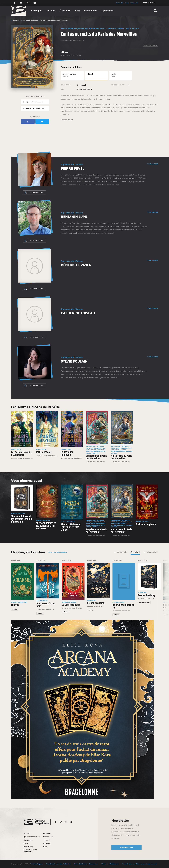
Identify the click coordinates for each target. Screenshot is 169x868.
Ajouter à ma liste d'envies (33, 108)
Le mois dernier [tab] (121, 552)
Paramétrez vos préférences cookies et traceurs (140, 864)
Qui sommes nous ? (31, 837)
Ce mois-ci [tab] (135, 552)
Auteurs (51, 10)
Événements (91, 10)
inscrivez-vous (126, 847)
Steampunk (81, 85)
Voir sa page (153, 164)
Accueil (27, 833)
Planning (47, 833)
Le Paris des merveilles (30, 20)
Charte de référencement (110, 864)
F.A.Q (26, 843)
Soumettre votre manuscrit (127, 3)
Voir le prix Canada (150, 45)
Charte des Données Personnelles (86, 864)
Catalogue (37, 10)
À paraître (65, 10)
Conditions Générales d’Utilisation (58, 864)
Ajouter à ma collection (32, 102)
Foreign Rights (149, 3)
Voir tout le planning (57, 552)
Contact (47, 840)
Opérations (108, 10)
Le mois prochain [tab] (150, 552)
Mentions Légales (37, 864)
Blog (77, 10)
